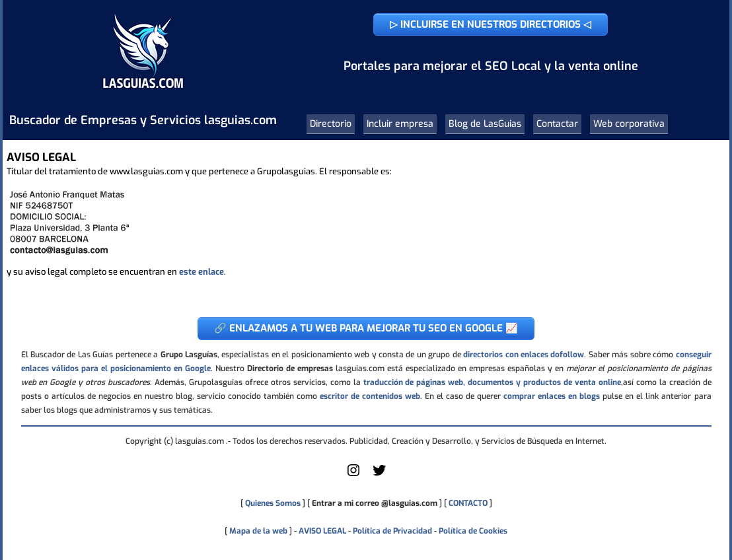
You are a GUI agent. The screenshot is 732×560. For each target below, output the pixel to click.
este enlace (201, 272)
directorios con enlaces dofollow (524, 355)
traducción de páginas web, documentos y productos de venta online (492, 382)
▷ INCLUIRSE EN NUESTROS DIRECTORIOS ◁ (491, 24)
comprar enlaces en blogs (552, 396)
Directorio (331, 124)
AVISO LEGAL (322, 531)
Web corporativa (629, 124)
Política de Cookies (473, 531)
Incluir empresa (400, 124)
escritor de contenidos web (370, 396)
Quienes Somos (273, 503)
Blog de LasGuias (485, 124)
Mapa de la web (257, 531)
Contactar (557, 124)
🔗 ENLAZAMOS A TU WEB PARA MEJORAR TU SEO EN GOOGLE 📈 (366, 328)
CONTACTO (468, 503)
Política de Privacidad (392, 531)
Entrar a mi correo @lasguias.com (375, 503)
